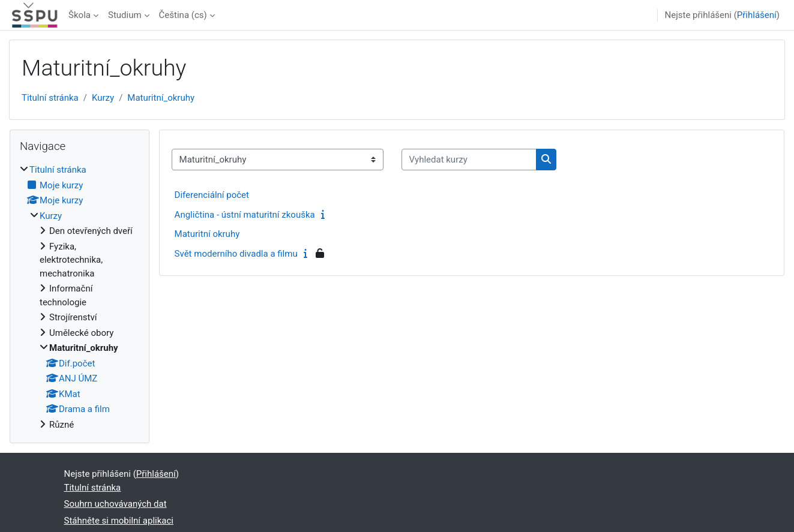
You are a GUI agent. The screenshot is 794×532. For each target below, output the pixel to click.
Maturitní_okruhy (161, 98)
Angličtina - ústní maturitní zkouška (245, 215)
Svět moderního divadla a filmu (236, 254)
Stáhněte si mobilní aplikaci (119, 521)
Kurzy (103, 98)
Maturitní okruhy (207, 234)
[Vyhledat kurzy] (469, 160)
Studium (125, 15)
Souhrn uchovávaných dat (116, 504)
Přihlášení (757, 15)
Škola (80, 15)
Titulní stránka (50, 98)
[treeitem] (80, 297)
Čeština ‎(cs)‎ (183, 15)
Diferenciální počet (212, 195)
